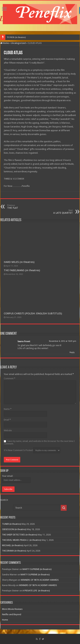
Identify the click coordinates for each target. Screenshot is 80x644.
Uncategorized (18, 43)
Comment (10, 378)
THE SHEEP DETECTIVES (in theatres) (20, 535)
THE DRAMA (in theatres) (14, 551)
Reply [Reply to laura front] (72, 352)
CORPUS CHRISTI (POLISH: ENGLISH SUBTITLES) (33, 313)
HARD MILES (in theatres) (19, 262)
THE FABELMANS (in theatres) (22, 270)
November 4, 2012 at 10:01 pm (63, 341)
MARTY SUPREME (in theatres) (37, 569)
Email (7, 420)
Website (8, 430)
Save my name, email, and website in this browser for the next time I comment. (39, 442)
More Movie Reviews (12, 609)
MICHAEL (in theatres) (13, 545)
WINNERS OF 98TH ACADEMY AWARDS (40, 580)
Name (8, 409)
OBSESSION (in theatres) (14, 529)
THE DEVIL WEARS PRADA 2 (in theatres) (22, 540)
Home (5, 43)
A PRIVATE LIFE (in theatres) (36, 591)
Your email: (8, 476)
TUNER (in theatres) (16, 37)
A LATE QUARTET (55, 212)
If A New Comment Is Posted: (32, 450)
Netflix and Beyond (12, 614)
